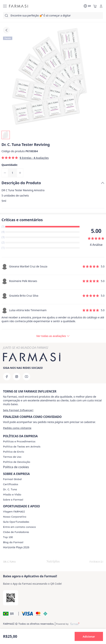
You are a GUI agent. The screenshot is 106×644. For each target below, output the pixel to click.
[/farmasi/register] (18, 410)
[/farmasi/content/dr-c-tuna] (10, 490)
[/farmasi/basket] (95, 6)
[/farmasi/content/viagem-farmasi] (14, 512)
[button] (10, 614)
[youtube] (26, 377)
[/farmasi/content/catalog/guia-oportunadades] (16, 522)
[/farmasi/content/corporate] (12, 479)
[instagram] (17, 377)
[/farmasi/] (19, 6)
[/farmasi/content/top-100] (8, 537)
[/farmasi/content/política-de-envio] (12, 457)
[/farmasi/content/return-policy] (17, 462)
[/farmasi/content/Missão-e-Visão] (12, 495)
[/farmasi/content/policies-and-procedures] (19, 442)
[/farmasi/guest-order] (17, 428)
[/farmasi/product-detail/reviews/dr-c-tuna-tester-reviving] (53, 336)
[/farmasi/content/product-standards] (11, 484)
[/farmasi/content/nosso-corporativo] (15, 517)
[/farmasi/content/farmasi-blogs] (13, 542)
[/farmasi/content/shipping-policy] (14, 452)
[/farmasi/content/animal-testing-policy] (22, 447)
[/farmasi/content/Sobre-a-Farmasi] (13, 500)
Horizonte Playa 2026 (16, 547)
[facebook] (7, 377)
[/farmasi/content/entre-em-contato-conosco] (19, 527)
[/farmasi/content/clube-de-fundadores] (16, 532)
